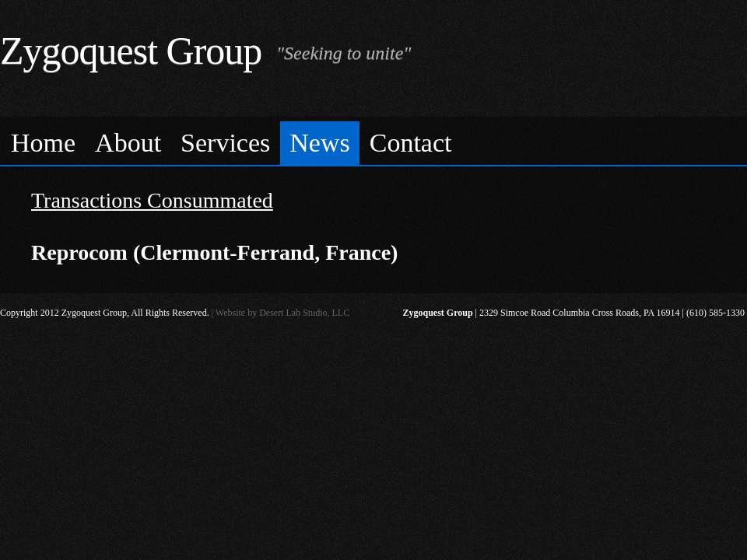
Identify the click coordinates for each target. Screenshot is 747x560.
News (319, 143)
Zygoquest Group (131, 51)
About (128, 143)
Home (43, 143)
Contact (411, 143)
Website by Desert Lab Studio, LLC (282, 313)
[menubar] (373, 141)
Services (225, 143)
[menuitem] (44, 143)
